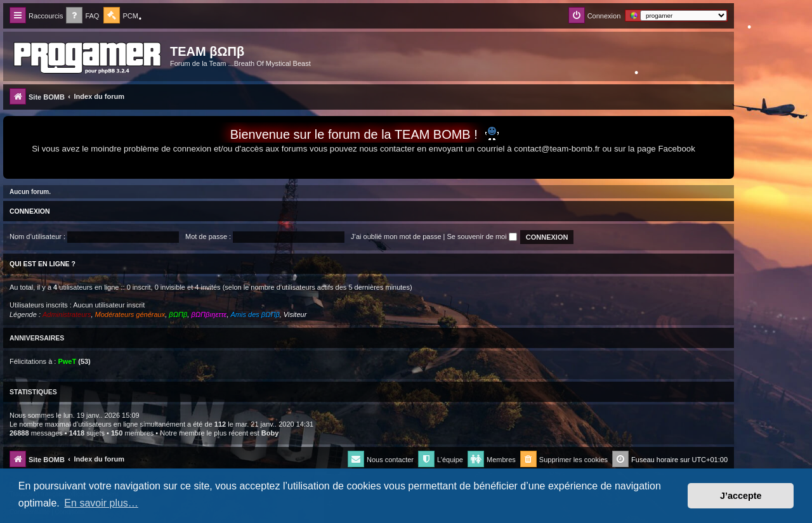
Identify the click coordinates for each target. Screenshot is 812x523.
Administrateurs (67, 314)
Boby (270, 433)
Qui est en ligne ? (43, 264)
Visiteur (295, 314)
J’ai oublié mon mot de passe (396, 236)
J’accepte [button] (741, 496)
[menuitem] (82, 16)
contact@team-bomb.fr (557, 149)
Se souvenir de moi (482, 236)
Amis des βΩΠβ (255, 314)
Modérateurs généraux (130, 314)
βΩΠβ (178, 314)
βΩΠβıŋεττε (209, 314)
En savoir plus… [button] (101, 503)
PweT (67, 361)
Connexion (30, 211)
